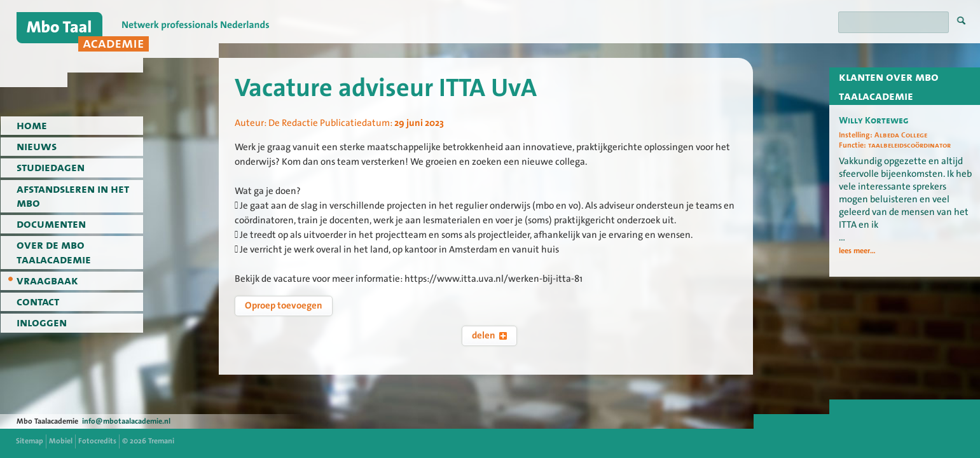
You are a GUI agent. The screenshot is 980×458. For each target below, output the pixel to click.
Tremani (161, 441)
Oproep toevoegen (284, 305)
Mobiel (61, 441)
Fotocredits (97, 441)
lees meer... (857, 251)
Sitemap (30, 441)
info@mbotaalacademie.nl (126, 421)
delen (489, 335)
